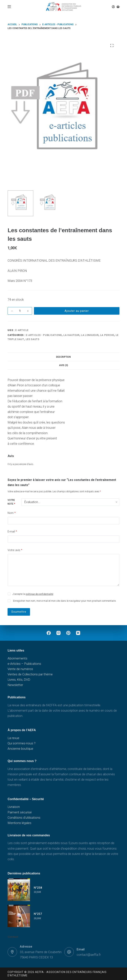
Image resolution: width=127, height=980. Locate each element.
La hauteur (71, 335)
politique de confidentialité (39, 594)
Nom (12, 513)
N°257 (38, 914)
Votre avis (15, 550)
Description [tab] (63, 357)
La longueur (90, 335)
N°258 (38, 888)
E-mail (12, 532)
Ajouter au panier (77, 311)
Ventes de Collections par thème (30, 674)
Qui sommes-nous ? (22, 743)
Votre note (11, 502)
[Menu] (9, 7)
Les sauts (33, 339)
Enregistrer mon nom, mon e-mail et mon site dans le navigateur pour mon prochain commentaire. (65, 601)
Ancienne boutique (20, 749)
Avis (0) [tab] (63, 365)
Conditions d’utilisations (24, 818)
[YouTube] (78, 633)
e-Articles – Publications (24, 664)
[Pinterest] (68, 633)
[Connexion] (113, 7)
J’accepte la (33, 594)
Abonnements (17, 658)
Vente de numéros (20, 669)
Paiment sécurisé (20, 812)
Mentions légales (19, 823)
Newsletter (15, 685)
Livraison (14, 807)
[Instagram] (58, 633)
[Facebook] (49, 633)
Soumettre (19, 612)
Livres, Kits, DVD (19, 680)
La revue (13, 738)
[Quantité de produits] (20, 311)
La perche (107, 335)
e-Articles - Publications (44, 335)
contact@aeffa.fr (89, 955)
